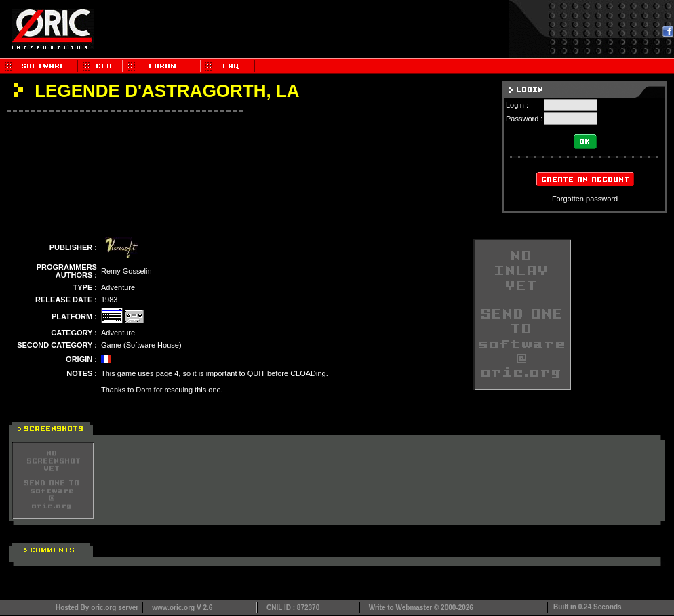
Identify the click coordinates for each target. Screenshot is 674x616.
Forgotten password (585, 199)
